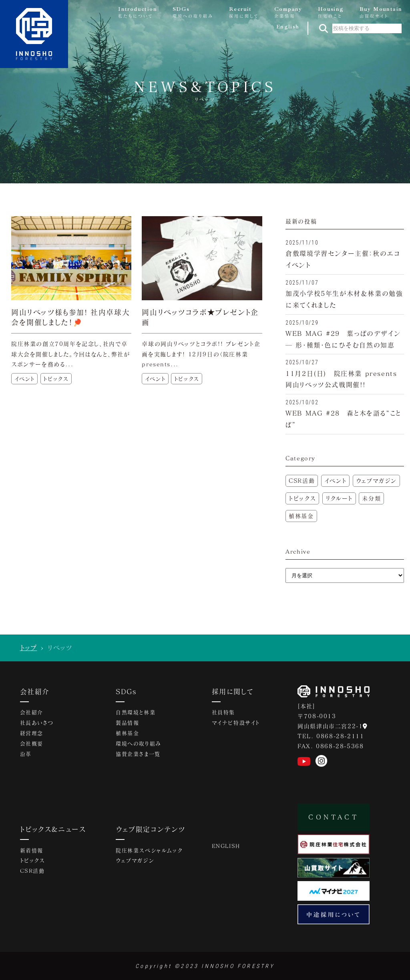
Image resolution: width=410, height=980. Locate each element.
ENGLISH (226, 846)
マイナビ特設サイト (236, 723)
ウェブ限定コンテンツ (151, 829)
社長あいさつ (37, 723)
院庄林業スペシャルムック (149, 851)
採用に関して (233, 691)
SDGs (126, 691)
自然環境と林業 (136, 713)
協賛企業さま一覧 (138, 755)
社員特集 (223, 713)
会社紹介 (35, 691)
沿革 (26, 755)
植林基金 (301, 516)
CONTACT (334, 817)
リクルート (339, 498)
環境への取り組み (139, 744)
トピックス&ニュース (53, 829)
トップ (29, 648)
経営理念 (32, 734)
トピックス (302, 498)
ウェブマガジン (376, 481)
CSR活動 (302, 481)
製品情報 (127, 723)
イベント (335, 481)
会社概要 (32, 744)
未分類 (371, 498)
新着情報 (32, 851)
